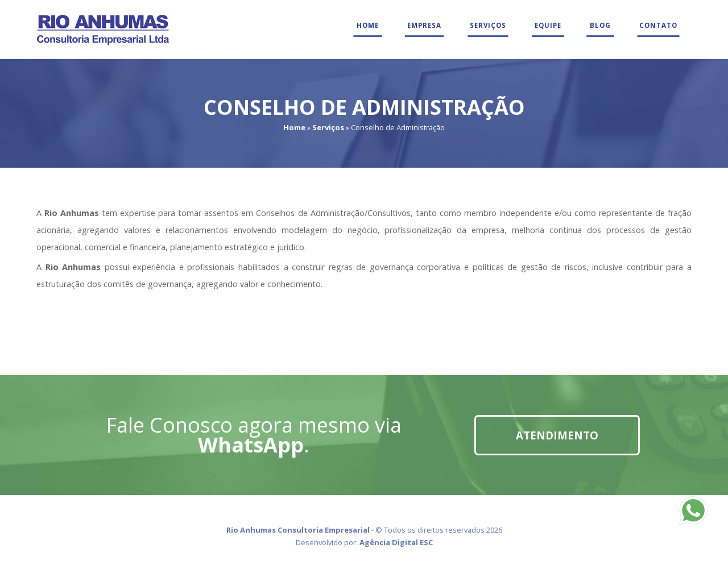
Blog (600, 25)
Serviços (488, 25)
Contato (658, 25)
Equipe (548, 25)
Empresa (424, 25)
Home (368, 25)
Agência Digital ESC (396, 542)
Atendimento (557, 435)
